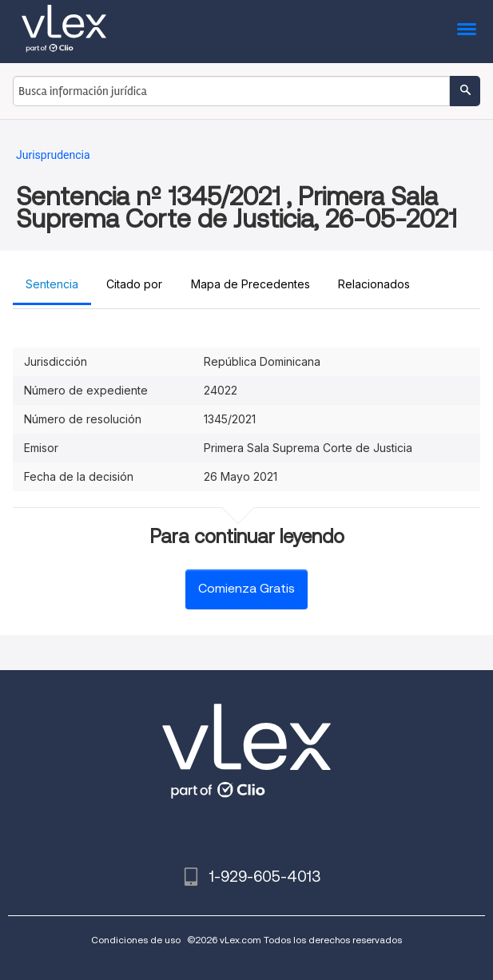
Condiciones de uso (136, 940)
